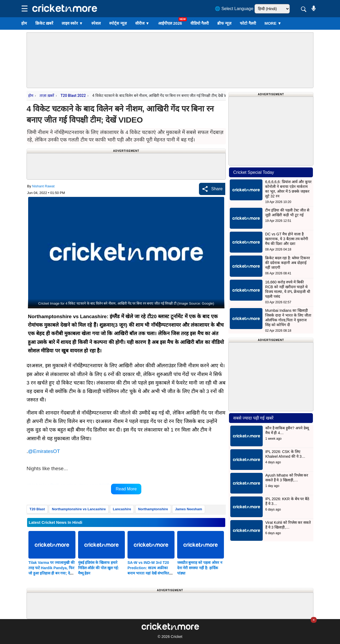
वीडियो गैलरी (200, 23)
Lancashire (122, 509)
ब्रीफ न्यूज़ (224, 23)
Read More (126, 489)
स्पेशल (96, 23)
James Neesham (189, 509)
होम (24, 23)
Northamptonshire (153, 509)
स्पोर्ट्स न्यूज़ (118, 23)
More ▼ (273, 23)
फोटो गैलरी (248, 23)
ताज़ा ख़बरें (47, 96)
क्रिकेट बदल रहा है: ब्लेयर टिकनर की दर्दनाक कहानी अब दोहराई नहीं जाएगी (287, 263)
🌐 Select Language (234, 9)
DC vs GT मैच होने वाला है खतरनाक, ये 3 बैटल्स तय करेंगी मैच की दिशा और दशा (287, 239)
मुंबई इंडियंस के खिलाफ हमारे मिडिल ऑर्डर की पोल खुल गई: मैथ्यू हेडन (99, 568)
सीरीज (142, 23)
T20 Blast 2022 (73, 96)
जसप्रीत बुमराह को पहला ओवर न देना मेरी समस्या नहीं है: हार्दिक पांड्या (200, 568)
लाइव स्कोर (72, 23)
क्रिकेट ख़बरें (44, 23)
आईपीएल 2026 (170, 23)
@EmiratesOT (44, 451)
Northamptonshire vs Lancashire (79, 509)
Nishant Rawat (43, 186)
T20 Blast (37, 509)
